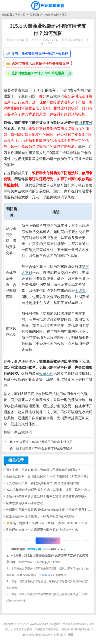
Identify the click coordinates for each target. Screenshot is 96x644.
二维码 (64, 153)
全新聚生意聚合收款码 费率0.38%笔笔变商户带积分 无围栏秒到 (49, 510)
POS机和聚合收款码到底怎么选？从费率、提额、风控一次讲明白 (49, 490)
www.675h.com (54, 549)
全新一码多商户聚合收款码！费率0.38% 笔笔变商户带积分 (46, 496)
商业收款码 (55, 96)
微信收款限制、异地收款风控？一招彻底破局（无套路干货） (48, 476)
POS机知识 (35, 15)
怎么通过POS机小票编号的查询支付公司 (44, 442)
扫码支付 (50, 244)
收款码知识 (52, 15)
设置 (71, 635)
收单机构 (46, 374)
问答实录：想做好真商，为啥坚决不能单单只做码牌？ (43, 470)
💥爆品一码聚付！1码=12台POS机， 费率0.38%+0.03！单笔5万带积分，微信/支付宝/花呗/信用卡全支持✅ (49, 523)
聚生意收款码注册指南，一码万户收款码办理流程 (40, 516)
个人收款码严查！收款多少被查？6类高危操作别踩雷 (42, 483)
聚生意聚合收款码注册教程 (24, 503)
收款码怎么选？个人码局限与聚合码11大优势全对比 (42, 530)
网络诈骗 (21, 179)
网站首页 (20, 15)
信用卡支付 (84, 123)
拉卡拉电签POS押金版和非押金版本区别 (44, 448)
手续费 (80, 291)
